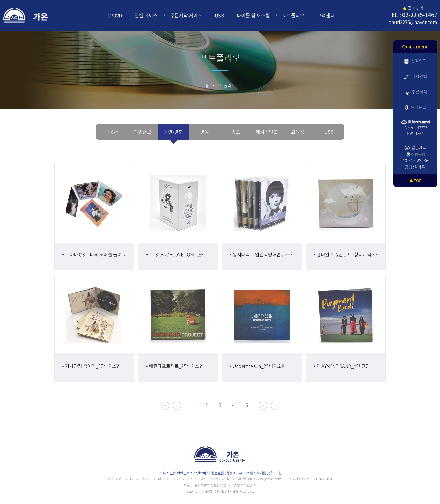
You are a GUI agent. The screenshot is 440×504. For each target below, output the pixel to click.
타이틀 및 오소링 (253, 15)
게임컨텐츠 (267, 132)
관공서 (111, 132)
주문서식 (416, 92)
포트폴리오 (293, 15)
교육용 (298, 132)
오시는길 (416, 107)
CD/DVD (114, 15)
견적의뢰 (415, 61)
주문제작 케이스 (186, 15)
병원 (205, 132)
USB (219, 15)
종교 (236, 132)
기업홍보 (143, 132)
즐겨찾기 (413, 8)
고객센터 (326, 15)
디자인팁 (416, 76)
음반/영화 (174, 132)
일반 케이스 (146, 15)
